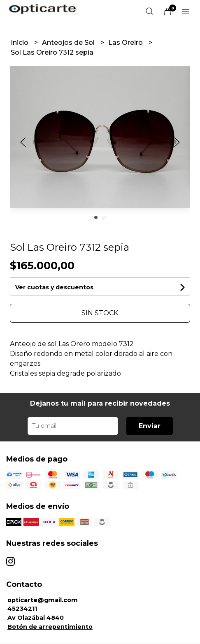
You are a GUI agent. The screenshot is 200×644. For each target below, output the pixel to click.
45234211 (22, 609)
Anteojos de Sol (69, 43)
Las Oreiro (126, 43)
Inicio (20, 43)
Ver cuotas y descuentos (54, 287)
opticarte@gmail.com (43, 600)
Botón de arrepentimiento (50, 627)
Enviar (150, 426)
